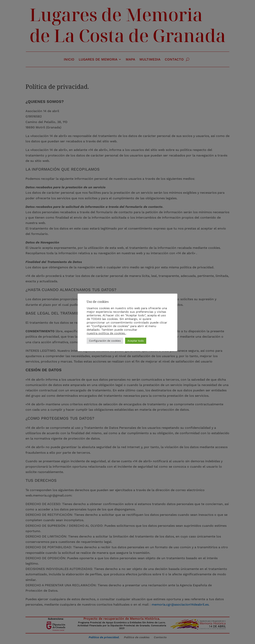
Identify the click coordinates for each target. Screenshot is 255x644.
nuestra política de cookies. (106, 335)
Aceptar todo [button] (136, 343)
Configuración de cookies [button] (105, 343)
